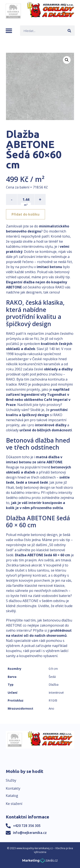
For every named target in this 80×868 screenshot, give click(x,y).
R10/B (53, 700)
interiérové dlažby (51, 425)
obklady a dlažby (58, 369)
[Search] (69, 31)
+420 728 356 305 (27, 826)
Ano (51, 708)
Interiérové (56, 693)
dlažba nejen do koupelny (45, 282)
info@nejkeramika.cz (30, 833)
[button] (9, 31)
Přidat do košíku (25, 214)
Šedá (52, 677)
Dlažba (54, 685)
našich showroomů (51, 635)
